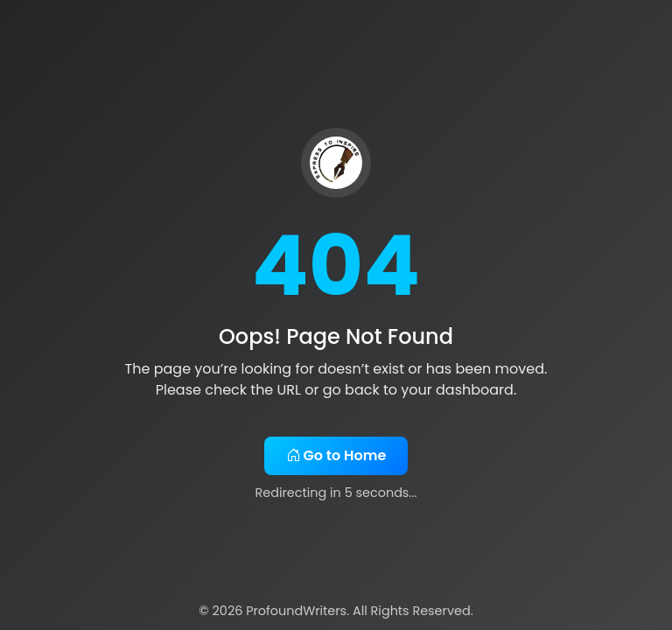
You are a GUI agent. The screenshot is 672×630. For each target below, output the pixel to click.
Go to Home (336, 455)
